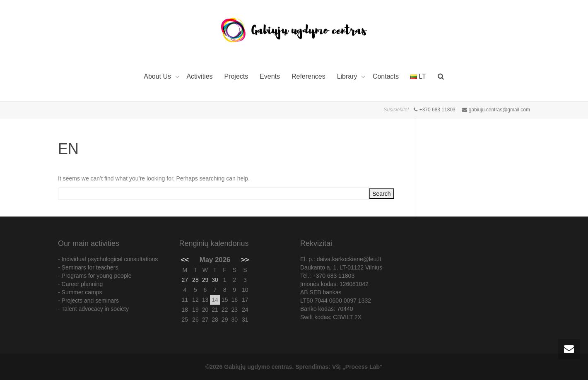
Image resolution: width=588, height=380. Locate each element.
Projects (236, 76)
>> (245, 260)
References (308, 76)
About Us (158, 76)
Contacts (386, 76)
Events (270, 76)
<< (185, 260)
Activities (199, 76)
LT (418, 76)
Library (348, 76)
